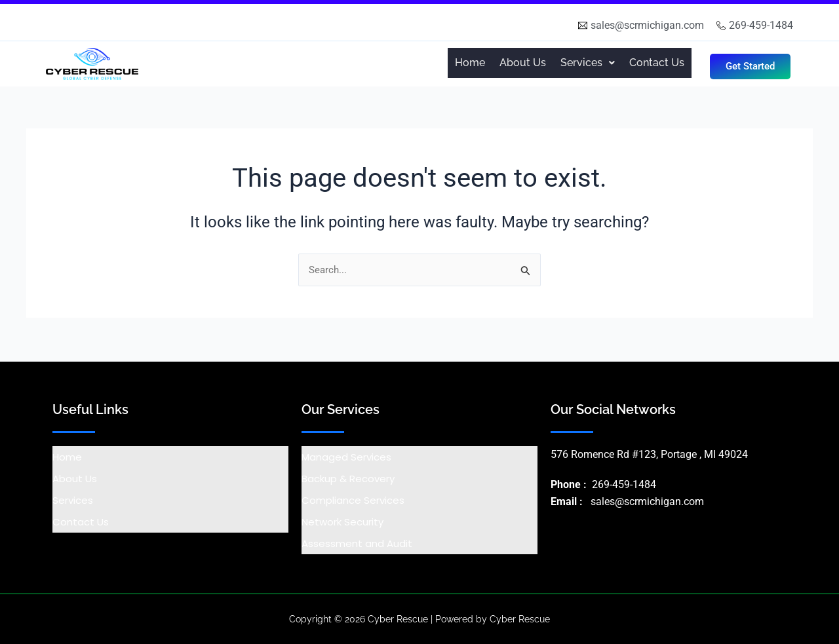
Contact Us (657, 63)
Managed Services (346, 457)
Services (73, 500)
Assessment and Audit (357, 543)
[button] (588, 63)
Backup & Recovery (348, 479)
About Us (523, 63)
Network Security (342, 522)
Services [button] (588, 63)
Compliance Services (353, 500)
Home (470, 63)
